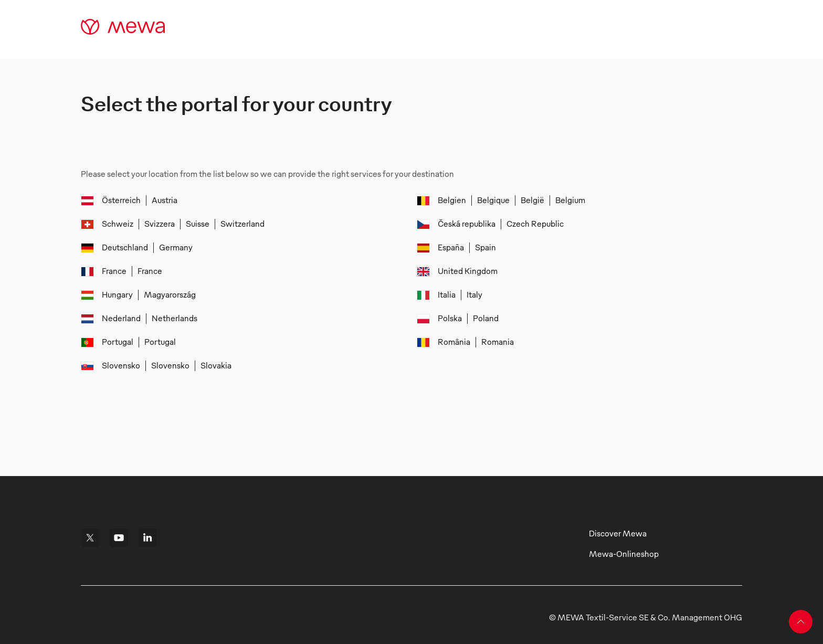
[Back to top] (801, 622)
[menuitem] (124, 200)
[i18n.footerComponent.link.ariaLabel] (90, 538)
